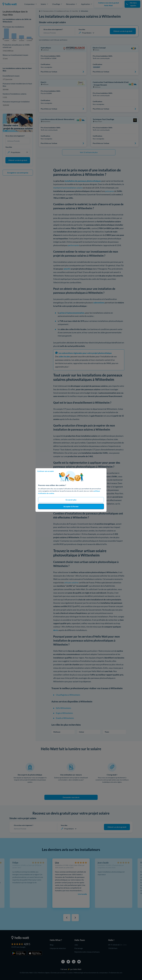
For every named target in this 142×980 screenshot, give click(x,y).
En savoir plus (71, 500)
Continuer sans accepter (46, 471)
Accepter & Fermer (71, 506)
